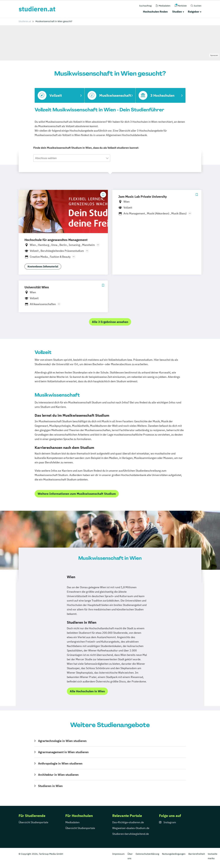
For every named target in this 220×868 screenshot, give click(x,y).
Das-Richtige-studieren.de (128, 822)
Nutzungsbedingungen (174, 854)
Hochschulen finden (155, 12)
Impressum (118, 854)
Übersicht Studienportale (33, 822)
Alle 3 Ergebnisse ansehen (110, 322)
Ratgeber (194, 12)
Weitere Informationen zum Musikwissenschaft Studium (77, 494)
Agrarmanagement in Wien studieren (63, 752)
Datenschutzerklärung (147, 854)
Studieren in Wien (50, 786)
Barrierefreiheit (197, 854)
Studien (177, 12)
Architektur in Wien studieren (58, 775)
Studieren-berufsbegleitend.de (131, 834)
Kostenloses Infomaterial (43, 266)
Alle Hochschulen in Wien (87, 691)
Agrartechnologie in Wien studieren (62, 741)
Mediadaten (72, 822)
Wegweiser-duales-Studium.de (131, 828)
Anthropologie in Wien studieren (60, 763)
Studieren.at (25, 21)
